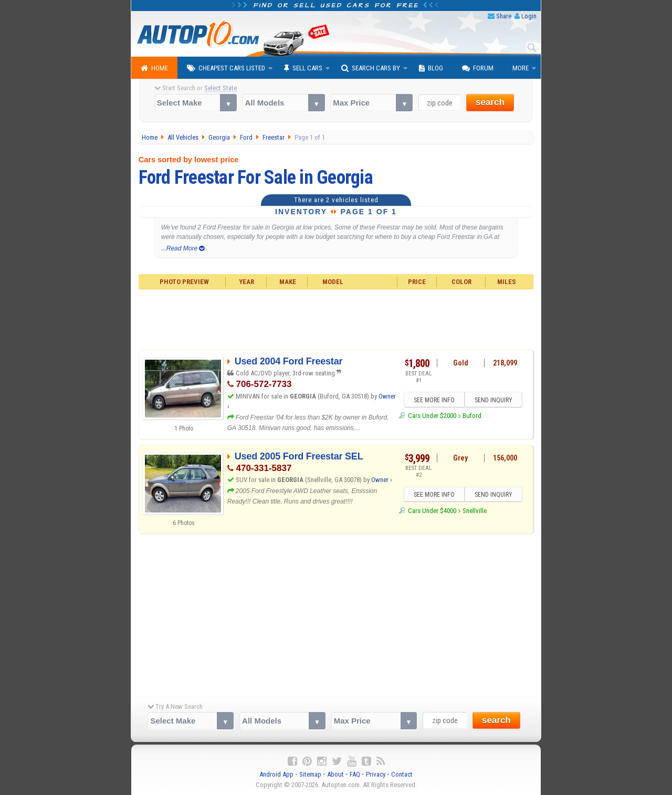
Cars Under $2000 (432, 416)
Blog (431, 68)
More (521, 68)
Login (529, 16)
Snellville (475, 511)
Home (154, 68)
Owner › (382, 480)
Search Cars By (371, 68)
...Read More (183, 248)
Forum (478, 68)
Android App (276, 774)
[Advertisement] (336, 318)
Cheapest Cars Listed (226, 68)
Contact (402, 774)
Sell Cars (303, 68)
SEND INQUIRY (493, 400)
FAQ (355, 774)
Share (504, 16)
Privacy (376, 774)
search (490, 102)
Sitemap (310, 774)
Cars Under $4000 (432, 511)
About (335, 774)
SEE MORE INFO (434, 400)
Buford (472, 416)
